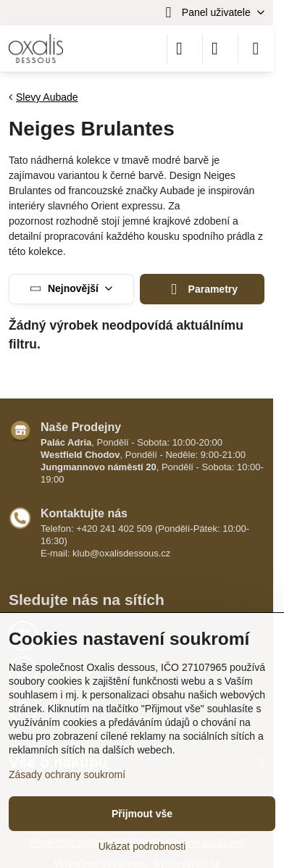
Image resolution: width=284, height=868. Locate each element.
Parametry (202, 289)
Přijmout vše (142, 814)
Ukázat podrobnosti (142, 846)
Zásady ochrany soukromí (67, 775)
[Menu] (256, 49)
